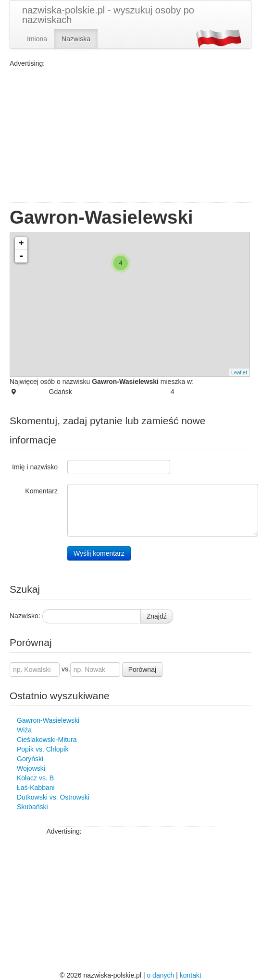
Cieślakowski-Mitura (47, 740)
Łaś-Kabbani (36, 788)
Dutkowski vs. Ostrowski (53, 797)
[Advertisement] (130, 135)
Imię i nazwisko (35, 467)
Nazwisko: (25, 616)
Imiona (37, 39)
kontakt (191, 975)
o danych (160, 975)
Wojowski (31, 768)
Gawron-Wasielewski (48, 720)
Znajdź (157, 616)
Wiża (24, 730)
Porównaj (142, 669)
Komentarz (41, 491)
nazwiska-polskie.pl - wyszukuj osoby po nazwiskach (108, 15)
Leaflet (239, 372)
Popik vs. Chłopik (43, 749)
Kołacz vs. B (35, 778)
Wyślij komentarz (99, 553)
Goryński (30, 759)
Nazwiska (76, 39)
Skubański (32, 807)
